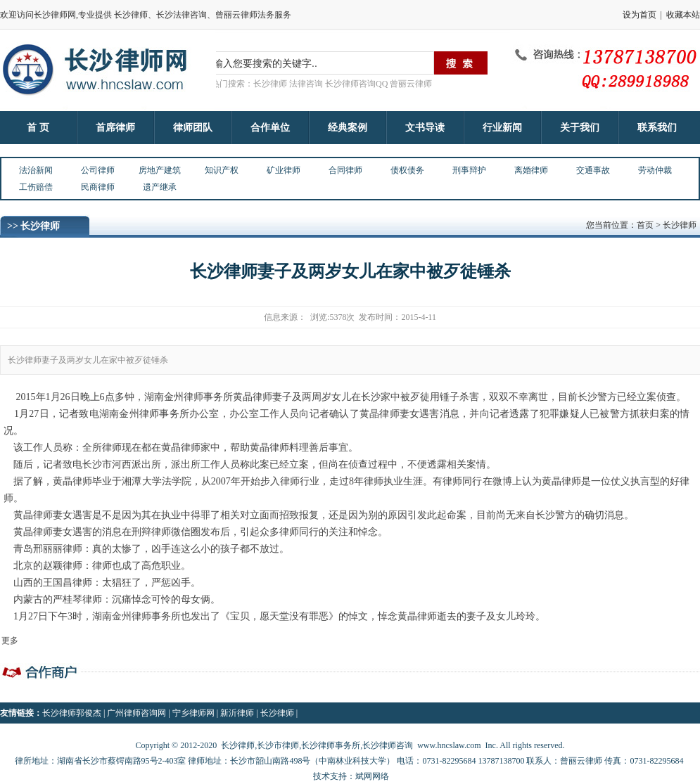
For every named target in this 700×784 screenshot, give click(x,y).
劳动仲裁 (655, 170)
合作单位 (270, 128)
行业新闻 (502, 128)
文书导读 (425, 128)
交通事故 (593, 170)
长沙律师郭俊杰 (72, 713)
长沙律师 (277, 713)
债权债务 (407, 170)
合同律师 (345, 170)
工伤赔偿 (36, 187)
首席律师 (115, 128)
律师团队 (193, 128)
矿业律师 (284, 170)
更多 (10, 641)
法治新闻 (36, 170)
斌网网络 (372, 776)
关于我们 (580, 128)
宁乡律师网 (193, 713)
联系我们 (657, 128)
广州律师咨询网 (136, 713)
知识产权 (222, 170)
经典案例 (348, 128)
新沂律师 (237, 713)
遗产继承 (160, 187)
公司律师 (98, 170)
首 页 (38, 128)
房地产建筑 (160, 170)
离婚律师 (531, 170)
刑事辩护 (469, 170)
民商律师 (98, 187)
